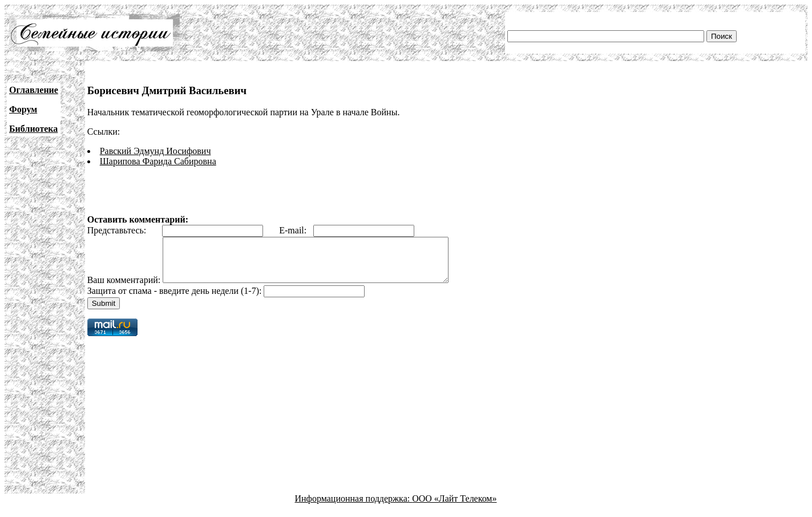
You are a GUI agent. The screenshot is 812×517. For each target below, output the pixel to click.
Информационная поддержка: (354, 507)
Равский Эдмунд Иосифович (155, 151)
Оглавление (34, 90)
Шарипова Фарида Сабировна (158, 161)
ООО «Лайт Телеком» (454, 507)
